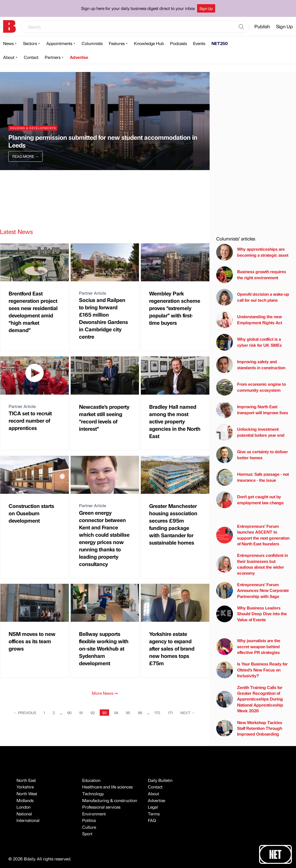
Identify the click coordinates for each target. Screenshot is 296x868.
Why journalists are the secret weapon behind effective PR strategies (248, 646)
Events (199, 43)
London (24, 807)
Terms (154, 814)
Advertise (79, 57)
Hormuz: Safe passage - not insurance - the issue (253, 477)
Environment (94, 814)
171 (170, 713)
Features (117, 43)
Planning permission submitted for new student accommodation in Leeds (103, 141)
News (8, 43)
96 (140, 713)
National (24, 814)
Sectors (30, 43)
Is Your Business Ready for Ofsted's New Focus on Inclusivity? (252, 670)
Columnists (92, 43)
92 (93, 713)
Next (188, 713)
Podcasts (178, 43)
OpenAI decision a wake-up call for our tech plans (253, 297)
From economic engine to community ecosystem (251, 387)
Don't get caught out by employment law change (250, 500)
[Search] (241, 27)
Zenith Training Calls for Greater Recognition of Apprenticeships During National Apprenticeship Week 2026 (250, 699)
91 (81, 713)
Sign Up (206, 8)
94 (116, 713)
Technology (93, 794)
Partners (53, 57)
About (9, 57)
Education (91, 780)
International (28, 820)
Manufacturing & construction (110, 800)
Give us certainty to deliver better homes (252, 455)
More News (105, 693)
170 (157, 713)
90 (69, 713)
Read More (25, 156)
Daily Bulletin (160, 780)
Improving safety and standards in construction (251, 365)
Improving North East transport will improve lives (252, 410)
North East (26, 780)
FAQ (152, 820)
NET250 (220, 43)
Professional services (101, 807)
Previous (25, 713)
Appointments (59, 43)
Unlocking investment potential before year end (250, 432)
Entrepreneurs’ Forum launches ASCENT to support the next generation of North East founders (253, 535)
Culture (89, 827)
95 (128, 713)
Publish (262, 26)
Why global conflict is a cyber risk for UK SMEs (249, 342)
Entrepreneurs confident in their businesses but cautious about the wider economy (252, 564)
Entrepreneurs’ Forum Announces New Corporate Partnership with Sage (253, 590)
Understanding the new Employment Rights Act (249, 320)
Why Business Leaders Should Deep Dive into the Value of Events (252, 614)
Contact (31, 57)
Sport (87, 834)
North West (27, 794)
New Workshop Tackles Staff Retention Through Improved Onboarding (249, 728)
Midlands (25, 800)
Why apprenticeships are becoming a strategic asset (252, 252)
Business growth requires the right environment (251, 275)
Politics (89, 820)
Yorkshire (25, 787)
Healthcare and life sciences (107, 787)
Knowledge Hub (149, 43)
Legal (153, 807)
